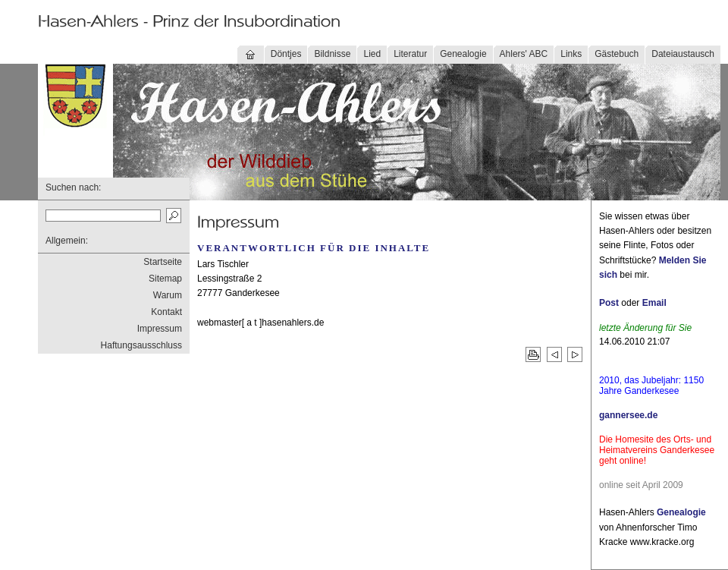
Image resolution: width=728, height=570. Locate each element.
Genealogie (463, 54)
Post (609, 303)
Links (571, 54)
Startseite (163, 262)
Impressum (160, 329)
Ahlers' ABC (524, 54)
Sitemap (165, 279)
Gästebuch (617, 54)
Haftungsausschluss (141, 345)
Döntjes (286, 54)
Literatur (410, 54)
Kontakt (166, 312)
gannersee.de (628, 415)
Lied (372, 54)
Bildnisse (332, 54)
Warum (168, 295)
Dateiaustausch (683, 54)
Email (654, 303)
